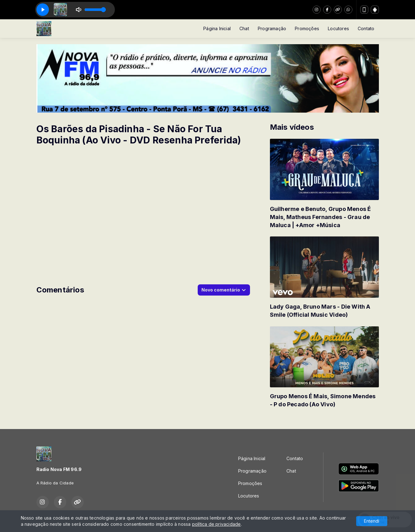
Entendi (372, 521)
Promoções (307, 28)
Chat (244, 28)
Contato (366, 28)
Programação (272, 28)
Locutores (338, 28)
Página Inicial (217, 28)
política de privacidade (217, 524)
